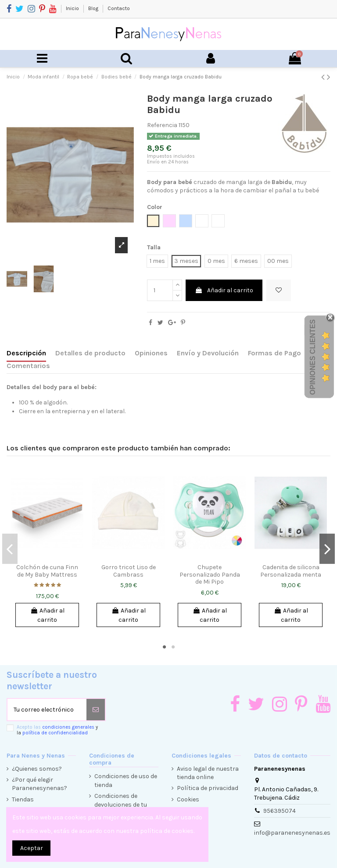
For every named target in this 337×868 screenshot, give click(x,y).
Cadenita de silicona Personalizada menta (291, 571)
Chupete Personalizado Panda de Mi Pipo (210, 575)
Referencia (162, 125)
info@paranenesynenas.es (292, 833)
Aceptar (32, 848)
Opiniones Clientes (313, 357)
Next (327, 549)
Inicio (73, 8)
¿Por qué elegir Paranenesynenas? (39, 784)
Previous (10, 549)
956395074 (280, 811)
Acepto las (57, 730)
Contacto (119, 8)
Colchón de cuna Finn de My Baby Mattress (47, 571)
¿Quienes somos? (37, 769)
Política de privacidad (208, 788)
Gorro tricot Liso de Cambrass (129, 571)
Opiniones (151, 353)
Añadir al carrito (224, 290)
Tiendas (23, 799)
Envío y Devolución (208, 353)
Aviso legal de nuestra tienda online (208, 773)
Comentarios (28, 366)
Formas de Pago (274, 353)
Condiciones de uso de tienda (126, 781)
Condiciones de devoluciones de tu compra (121, 804)
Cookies (188, 799)
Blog (94, 8)
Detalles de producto (90, 353)
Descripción (26, 353)
